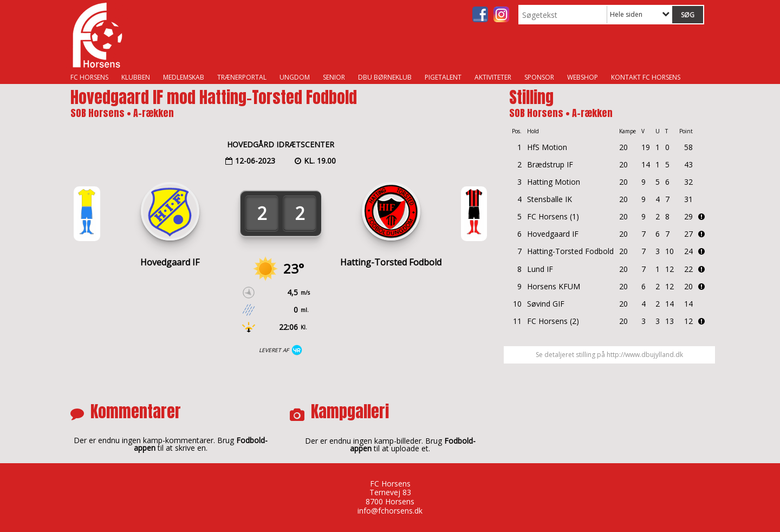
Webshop (583, 77)
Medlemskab (184, 77)
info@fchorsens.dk (390, 511)
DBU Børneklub (385, 77)
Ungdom (295, 77)
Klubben (136, 77)
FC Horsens (89, 77)
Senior (334, 77)
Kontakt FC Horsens (646, 77)
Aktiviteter (493, 77)
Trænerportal (242, 77)
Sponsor (539, 77)
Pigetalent (443, 77)
